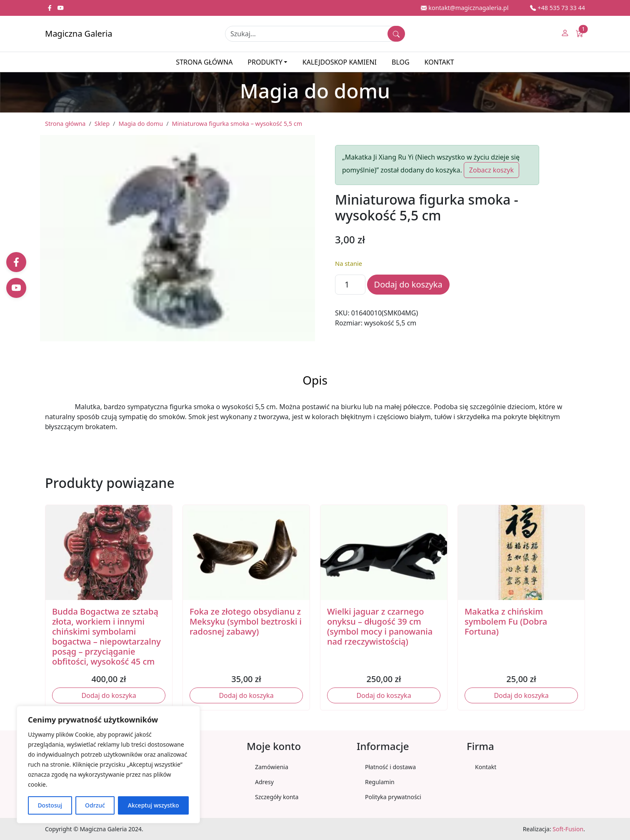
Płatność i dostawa (390, 767)
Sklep (102, 124)
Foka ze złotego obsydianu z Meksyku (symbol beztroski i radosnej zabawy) (246, 621)
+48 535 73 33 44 (557, 8)
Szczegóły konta (277, 797)
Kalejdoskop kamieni (340, 62)
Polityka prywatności (393, 797)
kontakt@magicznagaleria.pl (465, 8)
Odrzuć (95, 805)
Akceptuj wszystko (154, 805)
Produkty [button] (265, 62)
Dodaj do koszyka (408, 284)
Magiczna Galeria (79, 34)
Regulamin (380, 782)
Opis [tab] (315, 380)
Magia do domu (141, 124)
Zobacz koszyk (491, 170)
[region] (108, 765)
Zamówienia (272, 767)
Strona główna (204, 62)
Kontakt (439, 62)
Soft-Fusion (568, 829)
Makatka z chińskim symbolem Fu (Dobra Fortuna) (506, 621)
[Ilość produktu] (350, 285)
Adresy (264, 782)
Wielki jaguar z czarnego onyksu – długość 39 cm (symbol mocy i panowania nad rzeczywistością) (380, 626)
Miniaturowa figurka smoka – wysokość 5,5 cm (237, 124)
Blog (401, 62)
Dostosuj (50, 805)
